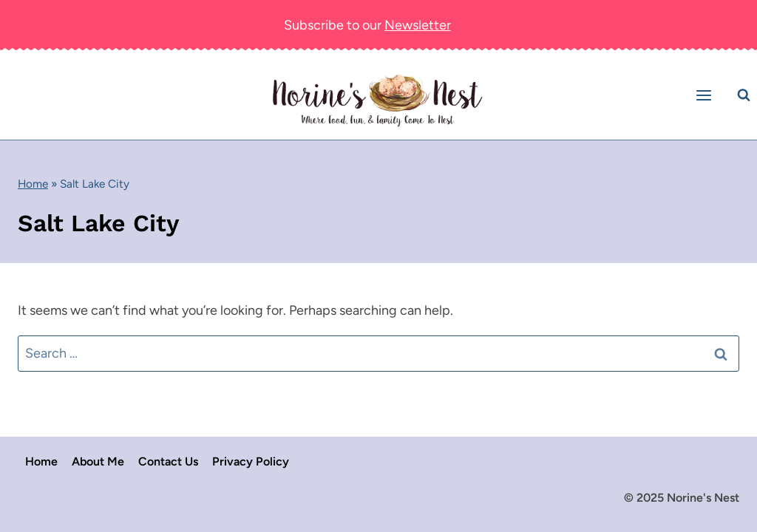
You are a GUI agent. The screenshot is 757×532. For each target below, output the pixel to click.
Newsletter (418, 25)
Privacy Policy (251, 461)
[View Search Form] (744, 95)
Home (33, 184)
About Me (98, 461)
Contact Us (168, 461)
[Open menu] (706, 95)
